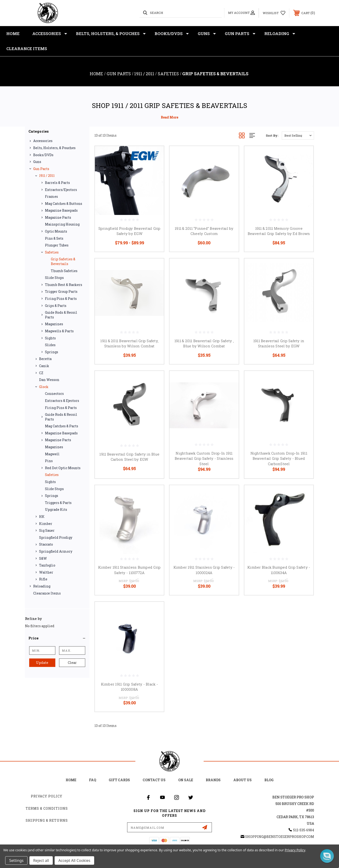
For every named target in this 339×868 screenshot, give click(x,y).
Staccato (46, 544)
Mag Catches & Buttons (64, 204)
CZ (41, 373)
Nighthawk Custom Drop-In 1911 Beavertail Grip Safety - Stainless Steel (204, 458)
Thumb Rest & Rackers (64, 285)
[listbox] (298, 136)
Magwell (52, 454)
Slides (50, 345)
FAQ (93, 780)
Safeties (52, 252)
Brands (213, 780)
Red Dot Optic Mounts (63, 468)
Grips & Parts (56, 306)
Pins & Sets (54, 238)
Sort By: (272, 135)
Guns (207, 34)
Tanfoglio (47, 565)
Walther (46, 572)
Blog (269, 780)
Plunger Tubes (57, 245)
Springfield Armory (56, 551)
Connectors (54, 394)
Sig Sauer (47, 530)
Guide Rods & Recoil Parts (61, 315)
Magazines (54, 324)
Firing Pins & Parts (61, 299)
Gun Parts (240, 34)
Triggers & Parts (58, 503)
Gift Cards (119, 780)
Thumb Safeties (64, 271)
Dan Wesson (49, 380)
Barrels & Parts (57, 183)
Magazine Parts (58, 217)
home (71, 780)
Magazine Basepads (61, 210)
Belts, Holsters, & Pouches (111, 34)
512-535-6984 (304, 830)
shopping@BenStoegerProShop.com (280, 837)
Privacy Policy (47, 796)
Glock (44, 387)
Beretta (45, 359)
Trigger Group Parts (61, 291)
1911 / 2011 (47, 176)
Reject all (41, 860)
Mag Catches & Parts (62, 426)
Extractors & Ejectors (62, 401)
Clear (72, 663)
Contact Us (154, 780)
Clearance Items (27, 49)
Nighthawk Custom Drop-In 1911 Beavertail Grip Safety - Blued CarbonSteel (279, 458)
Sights (50, 338)
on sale (186, 780)
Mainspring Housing (62, 224)
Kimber (46, 524)
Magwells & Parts (59, 331)
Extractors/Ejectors (61, 190)
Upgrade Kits (56, 509)
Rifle (43, 579)
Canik (44, 366)
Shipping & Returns (47, 820)
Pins (49, 461)
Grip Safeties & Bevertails (63, 261)
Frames (51, 196)
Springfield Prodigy (56, 537)
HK (42, 517)
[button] (57, 638)
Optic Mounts (56, 231)
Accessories (50, 34)
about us (242, 780)
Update (42, 663)
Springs (52, 352)
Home (13, 34)
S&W (43, 558)
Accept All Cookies (74, 860)
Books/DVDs (172, 34)
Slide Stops (54, 278)
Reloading (280, 34)
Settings (16, 860)
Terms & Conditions (47, 808)
